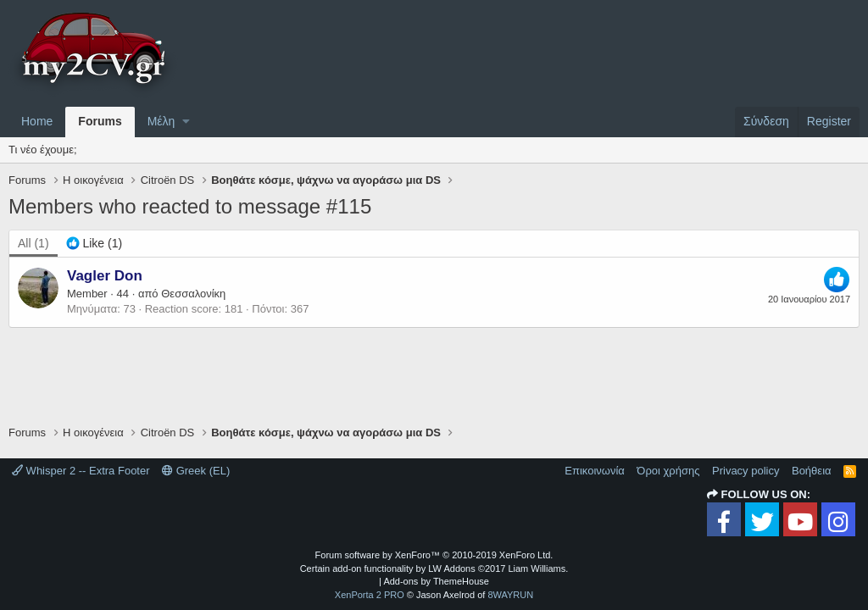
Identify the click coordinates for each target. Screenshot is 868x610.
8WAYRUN (510, 595)
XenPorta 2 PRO (370, 595)
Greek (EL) (196, 471)
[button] (186, 122)
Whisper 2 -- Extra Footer (81, 471)
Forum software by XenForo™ (434, 555)
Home (37, 121)
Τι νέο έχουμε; (43, 150)
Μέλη (161, 121)
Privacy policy (746, 471)
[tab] (95, 244)
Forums (100, 121)
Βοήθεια (812, 471)
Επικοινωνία (595, 471)
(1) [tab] (33, 243)
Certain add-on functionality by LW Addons (434, 568)
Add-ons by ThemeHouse (436, 581)
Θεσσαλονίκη (193, 294)
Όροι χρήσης (668, 471)
